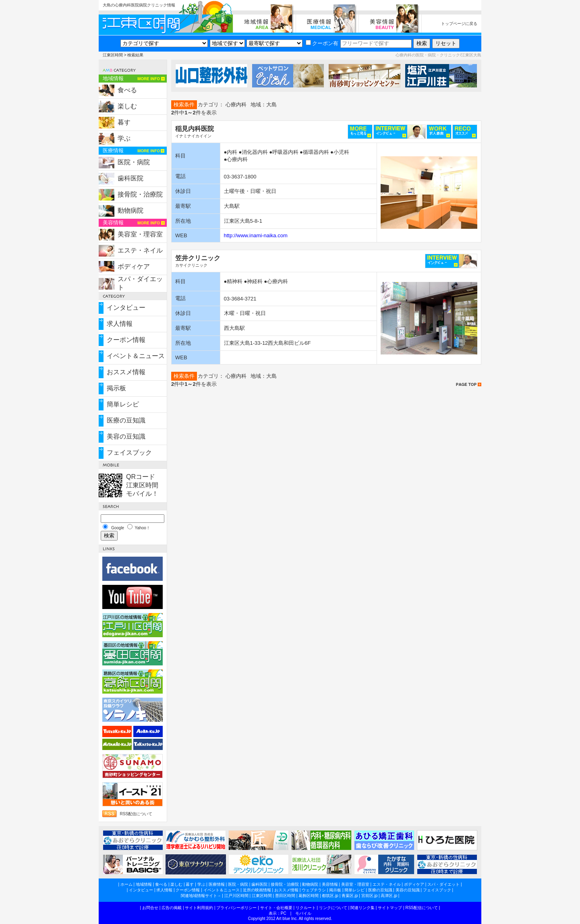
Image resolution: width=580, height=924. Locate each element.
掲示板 (116, 388)
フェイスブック (129, 453)
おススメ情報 (126, 372)
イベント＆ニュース (136, 356)
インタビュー (126, 308)
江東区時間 (113, 55)
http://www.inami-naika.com (256, 235)
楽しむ (127, 106)
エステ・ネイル (140, 250)
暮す (124, 122)
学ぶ (124, 138)
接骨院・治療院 (140, 194)
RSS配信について (136, 814)
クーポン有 (322, 43)
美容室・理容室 (140, 234)
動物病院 (130, 210)
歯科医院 (130, 178)
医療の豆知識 (126, 420)
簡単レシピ (123, 404)
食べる (127, 90)
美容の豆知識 (126, 436)
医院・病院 (134, 162)
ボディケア (134, 266)
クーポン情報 (126, 340)
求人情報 (120, 324)
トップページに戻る (459, 24)
